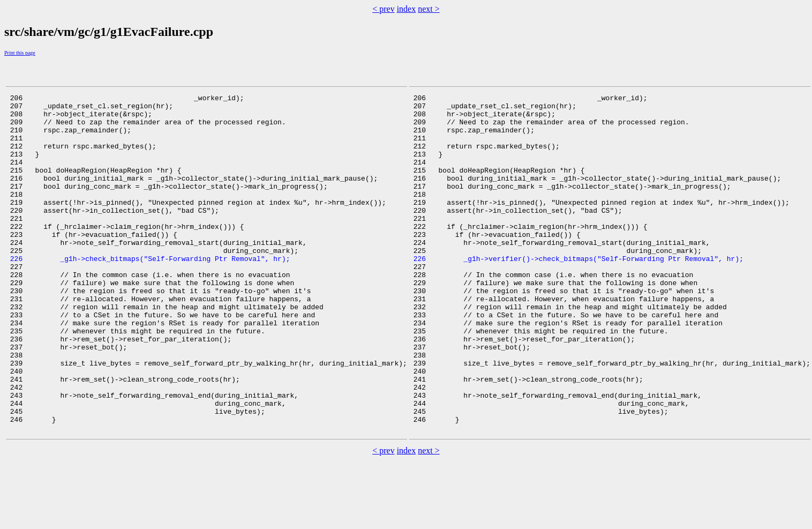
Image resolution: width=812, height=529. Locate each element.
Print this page (20, 53)
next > (429, 9)
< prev (383, 9)
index (407, 9)
